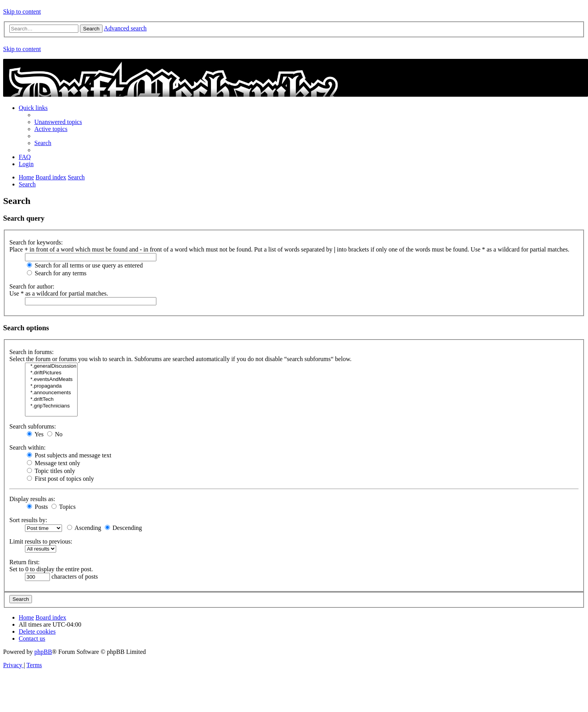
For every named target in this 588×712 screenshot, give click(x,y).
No (55, 434)
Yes (35, 434)
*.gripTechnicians (51, 406)
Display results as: (32, 499)
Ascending (84, 528)
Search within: (27, 447)
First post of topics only (60, 479)
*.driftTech (51, 399)
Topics (64, 507)
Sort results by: (28, 520)
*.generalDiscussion (51, 366)
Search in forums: (32, 352)
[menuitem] (58, 122)
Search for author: (32, 286)
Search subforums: (33, 426)
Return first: (25, 562)
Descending (124, 528)
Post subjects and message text (69, 455)
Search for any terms (57, 273)
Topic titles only (51, 471)
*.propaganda (51, 386)
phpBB (43, 652)
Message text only (53, 463)
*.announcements (51, 393)
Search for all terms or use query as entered (85, 265)
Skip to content (22, 12)
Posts (37, 507)
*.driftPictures (51, 373)
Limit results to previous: (41, 541)
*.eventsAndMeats (51, 380)
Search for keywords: (36, 242)
